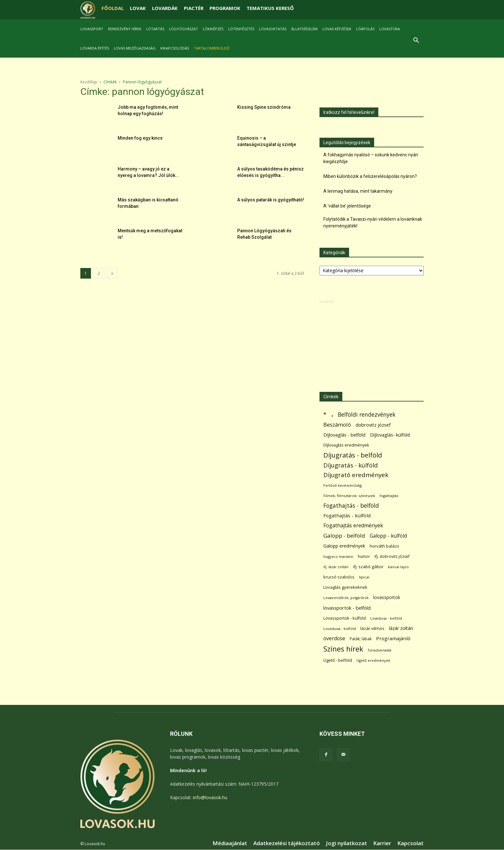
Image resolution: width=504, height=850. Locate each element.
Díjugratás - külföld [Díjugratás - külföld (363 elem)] (351, 465)
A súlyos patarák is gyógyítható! (271, 200)
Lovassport (92, 29)
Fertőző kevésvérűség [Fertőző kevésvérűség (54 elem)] (342, 485)
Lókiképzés (213, 29)
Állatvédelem (304, 29)
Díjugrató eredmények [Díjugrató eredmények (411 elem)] (356, 475)
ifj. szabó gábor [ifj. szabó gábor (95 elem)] (368, 567)
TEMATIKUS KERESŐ (270, 8)
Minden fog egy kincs (140, 138)
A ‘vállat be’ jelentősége (347, 206)
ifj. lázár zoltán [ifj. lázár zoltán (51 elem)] (336, 567)
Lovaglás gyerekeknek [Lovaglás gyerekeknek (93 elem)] (345, 587)
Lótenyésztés (241, 29)
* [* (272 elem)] (325, 415)
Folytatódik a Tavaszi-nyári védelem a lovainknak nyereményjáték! (373, 222)
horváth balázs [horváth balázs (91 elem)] (384, 546)
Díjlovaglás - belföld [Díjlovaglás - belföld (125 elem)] (344, 435)
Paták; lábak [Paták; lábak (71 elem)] (361, 639)
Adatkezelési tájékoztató (287, 843)
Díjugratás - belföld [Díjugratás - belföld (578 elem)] (353, 455)
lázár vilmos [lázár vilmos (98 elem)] (372, 628)
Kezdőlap (89, 82)
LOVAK (138, 8)
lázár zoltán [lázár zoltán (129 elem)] (401, 628)
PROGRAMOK (225, 8)
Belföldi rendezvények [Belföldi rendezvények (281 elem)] (367, 415)
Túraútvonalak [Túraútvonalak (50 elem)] (380, 650)
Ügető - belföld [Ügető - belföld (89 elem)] (338, 660)
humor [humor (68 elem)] (364, 556)
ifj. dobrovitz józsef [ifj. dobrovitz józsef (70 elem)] (392, 556)
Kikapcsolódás (175, 48)
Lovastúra (390, 29)
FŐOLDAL (113, 8)
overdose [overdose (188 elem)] (334, 638)
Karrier (382, 843)
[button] (416, 41)
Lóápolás (365, 29)
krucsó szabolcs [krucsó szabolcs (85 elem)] (339, 577)
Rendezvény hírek (125, 29)
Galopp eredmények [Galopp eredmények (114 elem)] (344, 546)
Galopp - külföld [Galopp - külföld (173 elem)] (388, 536)
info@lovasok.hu (210, 797)
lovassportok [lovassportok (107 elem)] (387, 597)
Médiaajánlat (230, 843)
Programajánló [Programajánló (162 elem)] (393, 638)
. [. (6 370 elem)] (332, 413)
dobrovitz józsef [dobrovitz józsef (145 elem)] (373, 425)
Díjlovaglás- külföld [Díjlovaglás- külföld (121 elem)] (390, 435)
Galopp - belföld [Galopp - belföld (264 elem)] (344, 536)
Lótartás (155, 29)
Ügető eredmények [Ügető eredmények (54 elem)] (373, 660)
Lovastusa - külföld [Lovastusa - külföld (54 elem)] (340, 628)
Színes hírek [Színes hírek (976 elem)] (343, 649)
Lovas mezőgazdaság (135, 48)
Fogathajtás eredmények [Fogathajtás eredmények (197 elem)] (353, 526)
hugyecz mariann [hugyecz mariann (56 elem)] (338, 556)
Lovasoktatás (273, 29)
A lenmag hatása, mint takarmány (358, 191)
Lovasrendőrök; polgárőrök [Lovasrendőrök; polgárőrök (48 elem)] (346, 598)
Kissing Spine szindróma (264, 107)
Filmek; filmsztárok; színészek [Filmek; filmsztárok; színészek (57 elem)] (349, 496)
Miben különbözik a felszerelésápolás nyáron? (370, 176)
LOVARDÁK (165, 8)
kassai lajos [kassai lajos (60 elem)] (398, 567)
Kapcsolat (410, 843)
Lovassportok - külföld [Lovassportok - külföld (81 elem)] (345, 618)
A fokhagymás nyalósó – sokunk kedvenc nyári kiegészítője (371, 158)
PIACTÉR (194, 8)
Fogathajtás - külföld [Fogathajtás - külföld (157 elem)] (347, 515)
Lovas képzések (337, 29)
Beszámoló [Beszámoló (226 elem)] (337, 425)
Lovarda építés (95, 48)
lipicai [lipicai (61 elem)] (364, 577)
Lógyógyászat (184, 29)
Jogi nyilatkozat (346, 843)
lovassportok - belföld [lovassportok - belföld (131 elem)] (347, 608)
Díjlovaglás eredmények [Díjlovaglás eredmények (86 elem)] (346, 445)
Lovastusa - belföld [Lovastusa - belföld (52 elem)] (386, 618)
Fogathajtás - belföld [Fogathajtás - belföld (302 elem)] (351, 506)
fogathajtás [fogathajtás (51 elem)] (389, 496)
